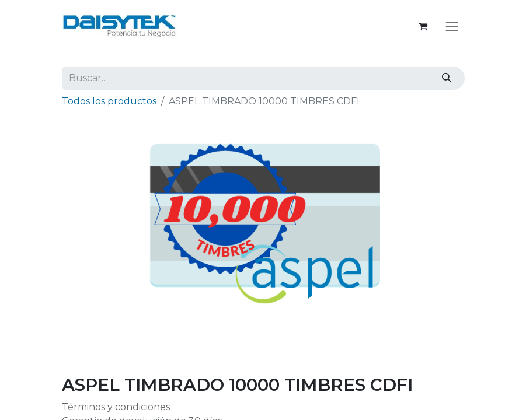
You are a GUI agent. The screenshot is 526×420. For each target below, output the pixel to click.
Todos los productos (109, 101)
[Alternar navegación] (452, 26)
